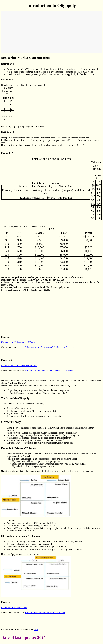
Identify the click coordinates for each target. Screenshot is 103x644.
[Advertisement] (51, 32)
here (36, 630)
